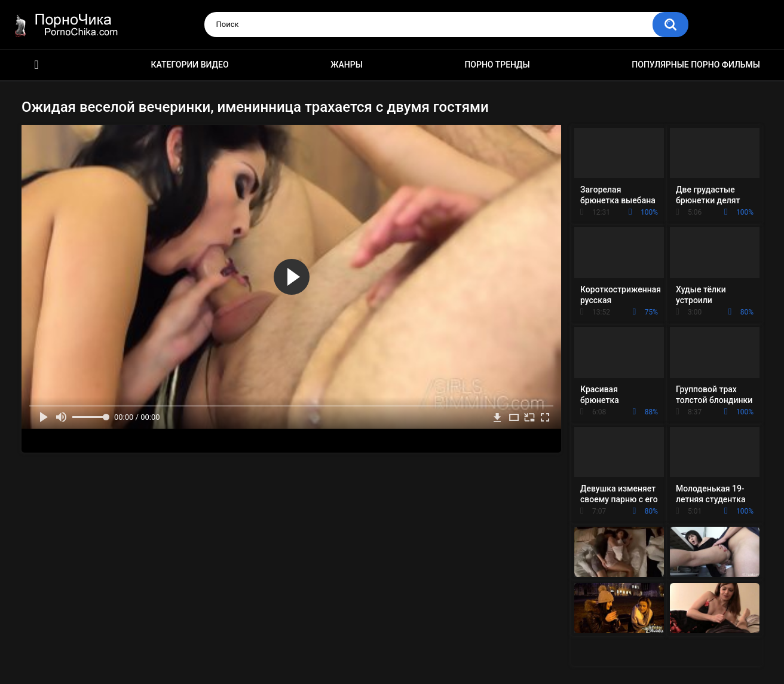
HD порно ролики (36, 65)
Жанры (347, 65)
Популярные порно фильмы (696, 65)
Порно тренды (497, 65)
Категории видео (190, 65)
